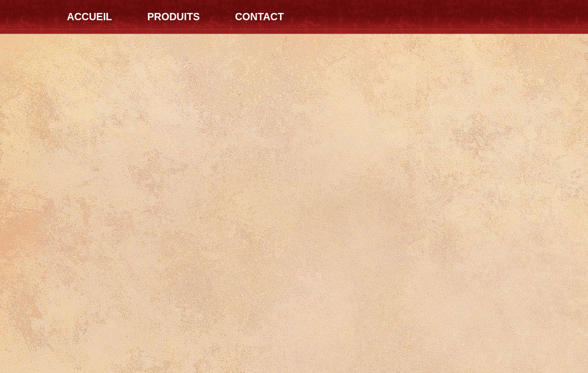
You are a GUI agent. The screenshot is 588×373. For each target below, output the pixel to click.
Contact (259, 17)
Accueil (89, 17)
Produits (173, 17)
